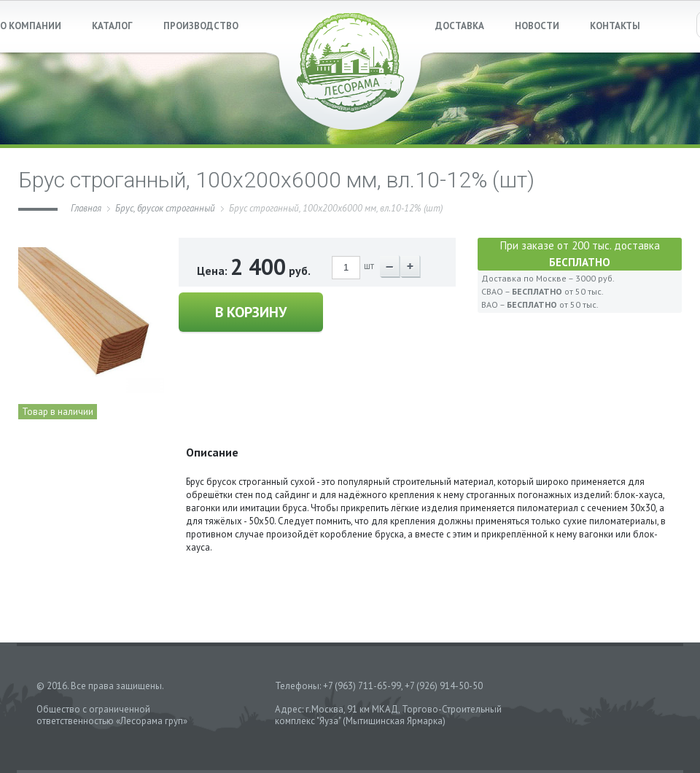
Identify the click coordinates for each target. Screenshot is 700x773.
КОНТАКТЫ (615, 26)
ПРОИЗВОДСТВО (201, 26)
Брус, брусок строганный (165, 208)
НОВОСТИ (537, 26)
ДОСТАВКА (460, 26)
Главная (86, 208)
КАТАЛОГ (112, 26)
